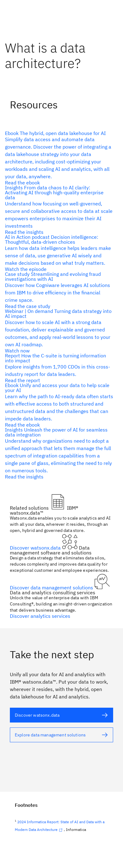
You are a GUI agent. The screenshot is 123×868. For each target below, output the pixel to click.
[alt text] (59, 158)
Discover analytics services (40, 616)
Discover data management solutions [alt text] (52, 588)
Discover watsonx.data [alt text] (36, 548)
